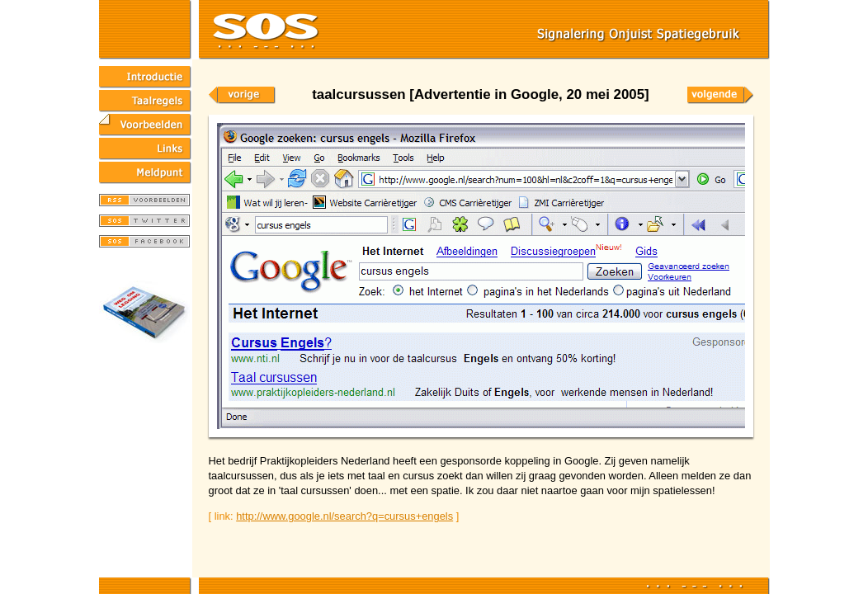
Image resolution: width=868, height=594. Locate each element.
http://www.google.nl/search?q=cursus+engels (344, 516)
